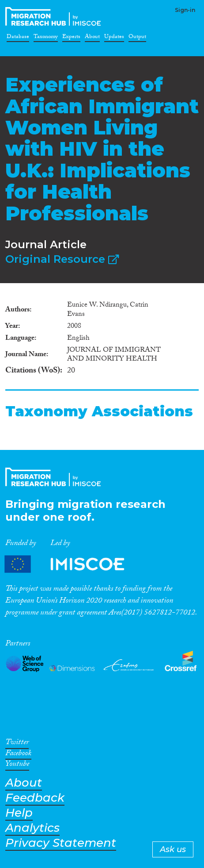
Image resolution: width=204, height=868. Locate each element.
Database (18, 38)
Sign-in (185, 10)
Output (137, 38)
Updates (114, 38)
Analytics (32, 828)
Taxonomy (46, 38)
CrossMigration (55, 16)
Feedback (35, 798)
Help (19, 813)
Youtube (17, 765)
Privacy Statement (61, 843)
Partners (72, 564)
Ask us (173, 849)
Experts (71, 38)
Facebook (18, 755)
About (92, 38)
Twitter (17, 744)
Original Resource (62, 259)
